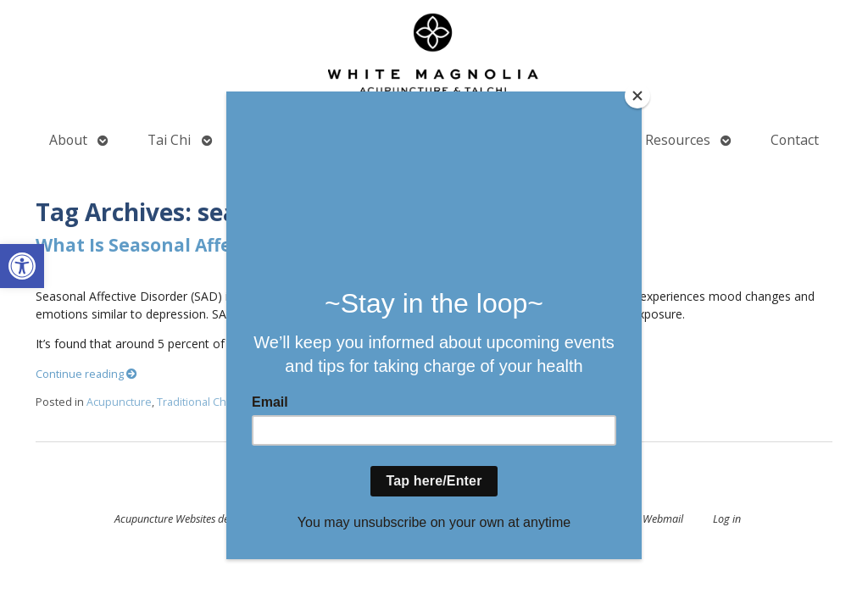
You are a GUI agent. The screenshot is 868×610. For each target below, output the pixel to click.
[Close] (637, 96)
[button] (22, 266)
